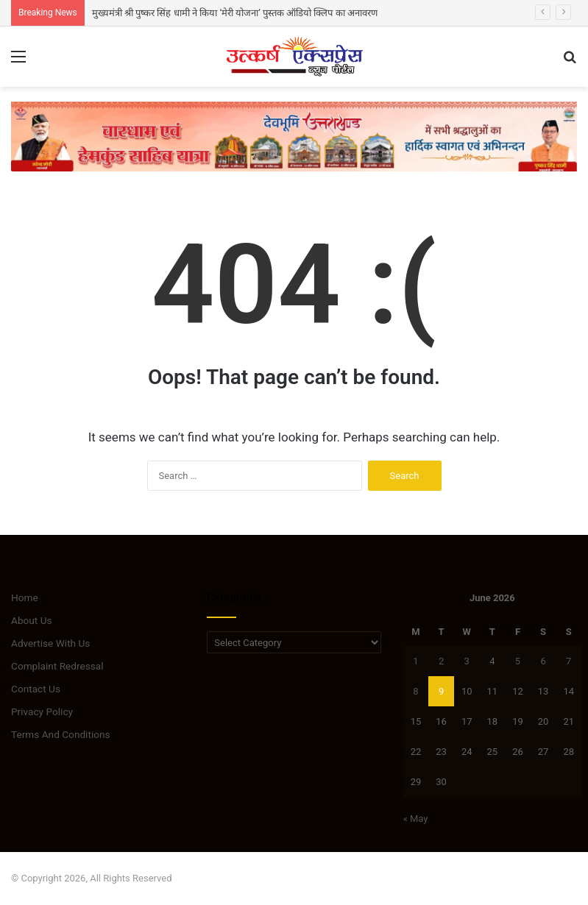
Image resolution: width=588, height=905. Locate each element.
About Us (32, 620)
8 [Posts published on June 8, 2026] (415, 691)
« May (416, 819)
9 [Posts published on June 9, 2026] (441, 691)
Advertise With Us (50, 643)
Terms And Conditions (61, 734)
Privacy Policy (42, 711)
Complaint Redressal (57, 666)
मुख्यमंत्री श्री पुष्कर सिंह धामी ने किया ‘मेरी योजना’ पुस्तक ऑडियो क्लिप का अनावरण (235, 13)
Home (25, 597)
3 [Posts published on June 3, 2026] (467, 661)
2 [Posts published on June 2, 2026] (441, 661)
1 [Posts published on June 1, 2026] (415, 661)
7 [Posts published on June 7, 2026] (568, 661)
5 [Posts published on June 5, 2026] (518, 661)
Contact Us (36, 689)
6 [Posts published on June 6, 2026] (543, 661)
